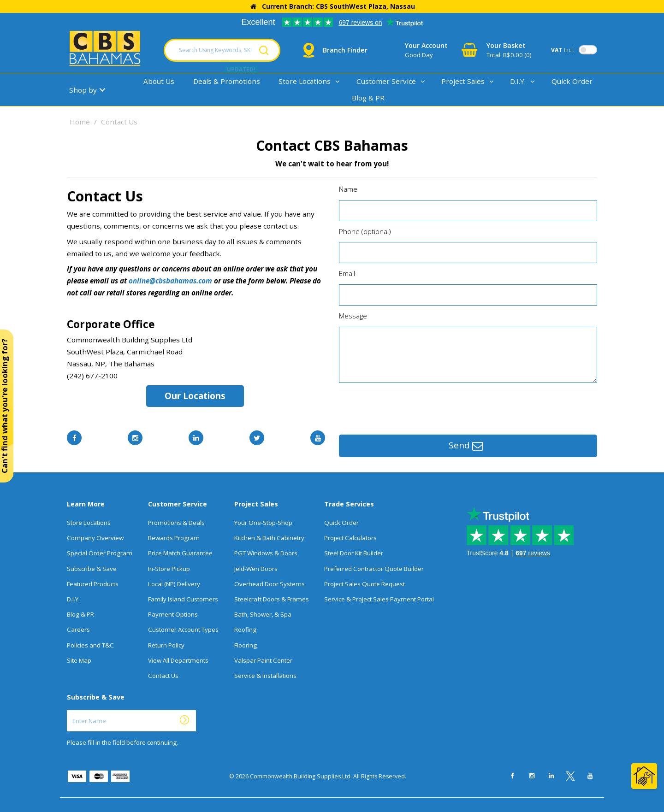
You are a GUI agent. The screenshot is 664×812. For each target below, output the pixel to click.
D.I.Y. (518, 81)
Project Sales (463, 81)
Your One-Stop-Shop (263, 523)
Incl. (563, 50)
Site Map (79, 660)
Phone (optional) (365, 231)
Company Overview (95, 538)
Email (347, 273)
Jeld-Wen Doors (256, 569)
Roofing (245, 630)
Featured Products (93, 584)
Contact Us (163, 676)
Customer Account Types (183, 630)
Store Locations (305, 81)
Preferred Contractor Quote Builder (374, 569)
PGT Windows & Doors (266, 553)
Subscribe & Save (92, 569)
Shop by (83, 90)
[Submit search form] (264, 50)
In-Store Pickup (169, 569)
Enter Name (69, 710)
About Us (159, 81)
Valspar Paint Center (263, 660)
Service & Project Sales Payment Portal (379, 599)
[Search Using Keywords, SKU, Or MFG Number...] (222, 50)
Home (80, 122)
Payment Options (173, 614)
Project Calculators (350, 538)
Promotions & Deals (176, 523)
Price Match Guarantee (180, 553)
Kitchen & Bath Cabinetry (269, 538)
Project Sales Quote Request (365, 584)
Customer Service (386, 81)
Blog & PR (368, 98)
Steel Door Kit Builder (354, 553)
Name (348, 189)
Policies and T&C (90, 645)
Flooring (246, 645)
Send (466, 446)
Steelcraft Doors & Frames (272, 599)
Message (353, 316)
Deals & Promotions (227, 81)
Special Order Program (100, 553)
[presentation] (409, 406)
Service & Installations (265, 676)
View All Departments (178, 660)
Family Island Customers (183, 599)
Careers (78, 630)
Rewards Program (174, 538)
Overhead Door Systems (270, 584)
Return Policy (166, 645)
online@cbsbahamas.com (170, 281)
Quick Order (572, 81)
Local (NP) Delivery (174, 584)
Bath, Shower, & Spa (263, 614)
